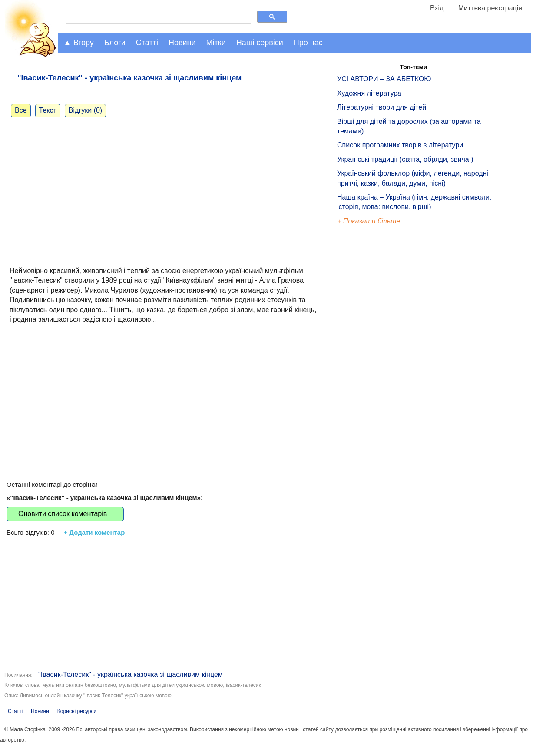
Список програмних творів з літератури (400, 145)
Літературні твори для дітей (382, 107)
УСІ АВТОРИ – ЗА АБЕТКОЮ (384, 79)
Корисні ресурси (77, 711)
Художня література (369, 93)
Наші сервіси (260, 43)
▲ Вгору (79, 43)
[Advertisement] (164, 388)
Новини (182, 43)
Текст (48, 110)
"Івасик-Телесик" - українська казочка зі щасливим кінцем (131, 674)
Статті (147, 43)
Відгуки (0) (85, 110)
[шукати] (157, 17)
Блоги (115, 43)
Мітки (216, 43)
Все (21, 110)
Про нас (308, 43)
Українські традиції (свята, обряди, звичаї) (405, 159)
